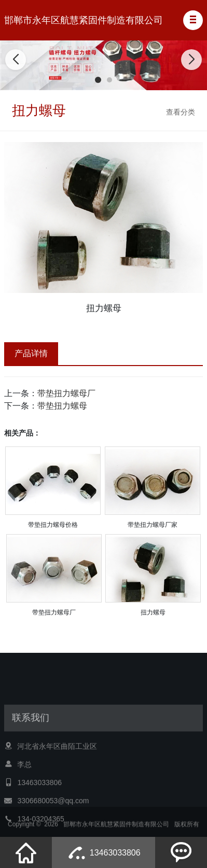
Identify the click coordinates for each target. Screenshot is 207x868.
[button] (193, 20)
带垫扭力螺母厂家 (153, 525)
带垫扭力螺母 (62, 406)
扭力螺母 (153, 612)
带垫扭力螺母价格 (53, 525)
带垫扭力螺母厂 (66, 393)
